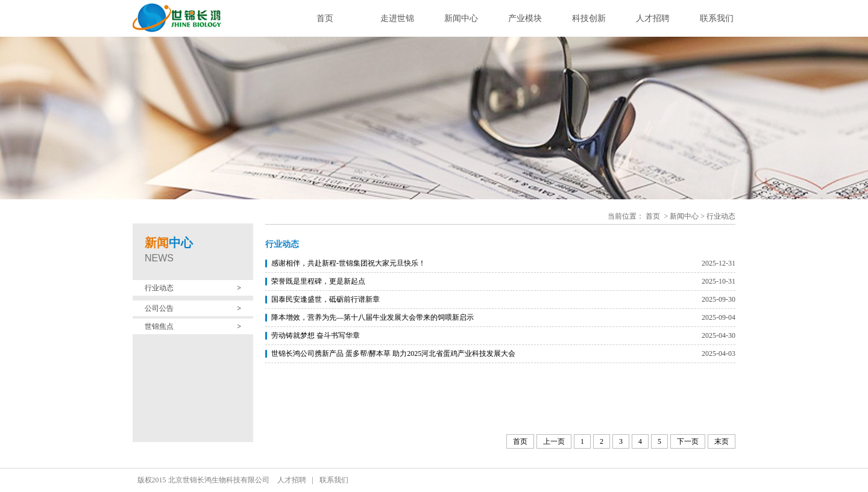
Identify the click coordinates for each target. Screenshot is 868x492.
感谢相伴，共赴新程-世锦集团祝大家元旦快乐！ (348, 263)
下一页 (688, 441)
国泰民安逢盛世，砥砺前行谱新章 (325, 299)
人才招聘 (653, 18)
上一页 (554, 441)
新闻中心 (461, 18)
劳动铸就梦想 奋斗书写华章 (316, 335)
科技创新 (589, 18)
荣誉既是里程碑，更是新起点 (318, 281)
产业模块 (525, 18)
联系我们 (717, 18)
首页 (325, 18)
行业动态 (721, 216)
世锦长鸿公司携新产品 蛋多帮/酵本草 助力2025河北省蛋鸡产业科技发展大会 (393, 353)
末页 (722, 441)
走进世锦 (397, 18)
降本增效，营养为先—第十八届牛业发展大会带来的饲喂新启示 (373, 317)
